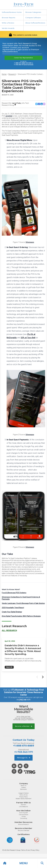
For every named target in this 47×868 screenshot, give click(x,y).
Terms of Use (23, 795)
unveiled (9, 116)
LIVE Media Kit (23, 807)
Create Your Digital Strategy (12, 612)
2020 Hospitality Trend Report (13, 608)
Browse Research (24, 824)
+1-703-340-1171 (23, 752)
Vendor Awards (8, 28)
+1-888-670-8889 (23, 746)
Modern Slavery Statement (24, 799)
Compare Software (33, 18)
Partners (23, 805)
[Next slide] (43, 677)
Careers (24, 787)
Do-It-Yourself (23, 813)
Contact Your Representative (23, 58)
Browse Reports (8, 18)
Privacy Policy (23, 797)
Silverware (30, 242)
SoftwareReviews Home (12, 12)
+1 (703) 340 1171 (23, 700)
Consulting (23, 818)
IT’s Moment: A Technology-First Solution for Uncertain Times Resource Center (24, 692)
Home (4, 74)
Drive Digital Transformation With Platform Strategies (21, 616)
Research (12, 74)
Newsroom (23, 789)
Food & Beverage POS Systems (14, 593)
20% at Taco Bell (28, 338)
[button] (23, 863)
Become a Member (24, 726)
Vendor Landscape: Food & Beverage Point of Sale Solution (23, 603)
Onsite (24, 816)
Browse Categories (33, 12)
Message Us (23, 758)
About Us (23, 786)
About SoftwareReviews (35, 23)
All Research (9, 631)
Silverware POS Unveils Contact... (31, 74)
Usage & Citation (24, 793)
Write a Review (8, 23)
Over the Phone (23, 815)
